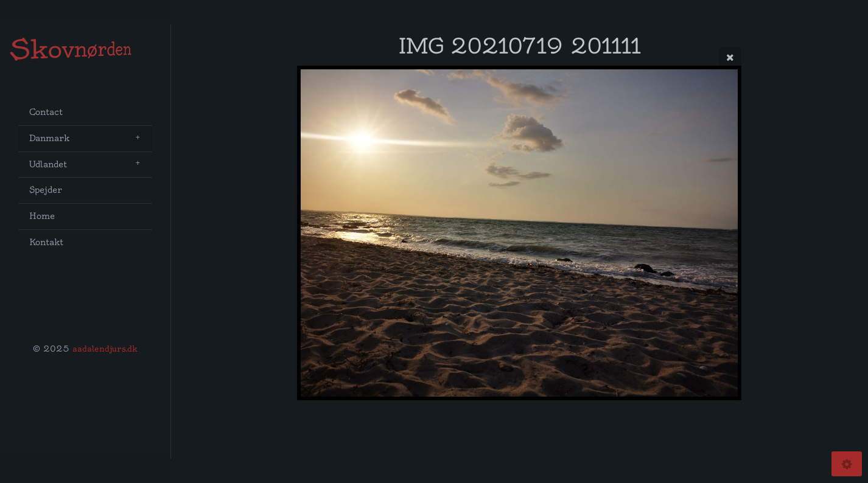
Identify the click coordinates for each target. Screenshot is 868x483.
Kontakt (46, 242)
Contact (46, 112)
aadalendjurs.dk (105, 349)
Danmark (49, 138)
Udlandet (48, 165)
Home (42, 216)
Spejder (46, 190)
